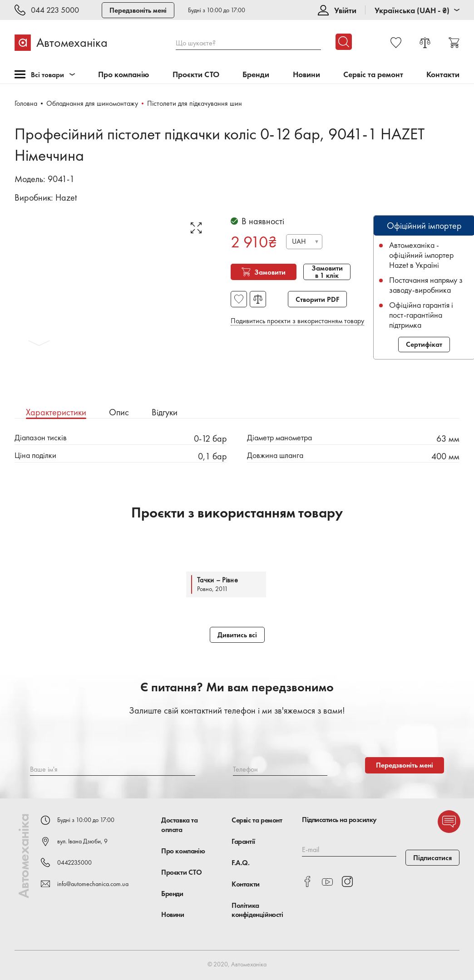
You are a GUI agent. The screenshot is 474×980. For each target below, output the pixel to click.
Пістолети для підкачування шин (195, 103)
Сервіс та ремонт (373, 75)
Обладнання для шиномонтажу (92, 103)
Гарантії (243, 841)
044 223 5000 (55, 10)
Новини (306, 75)
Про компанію (124, 75)
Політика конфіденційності (257, 910)
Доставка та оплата (180, 825)
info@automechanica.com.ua (93, 884)
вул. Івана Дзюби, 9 (82, 841)
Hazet (66, 197)
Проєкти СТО (196, 75)
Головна (26, 103)
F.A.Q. (241, 863)
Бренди (256, 75)
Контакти (443, 75)
